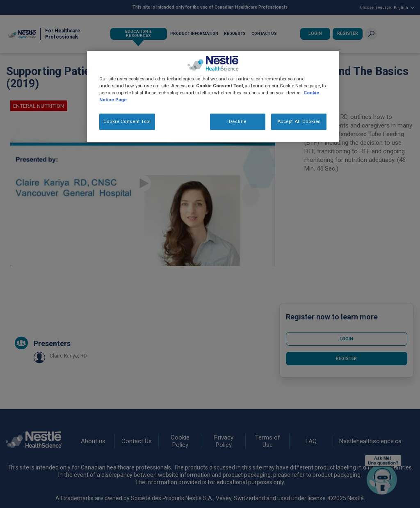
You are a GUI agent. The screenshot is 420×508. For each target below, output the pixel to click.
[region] (213, 97)
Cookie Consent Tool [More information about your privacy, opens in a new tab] (219, 86)
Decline (238, 121)
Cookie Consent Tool (127, 121)
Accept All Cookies (299, 121)
